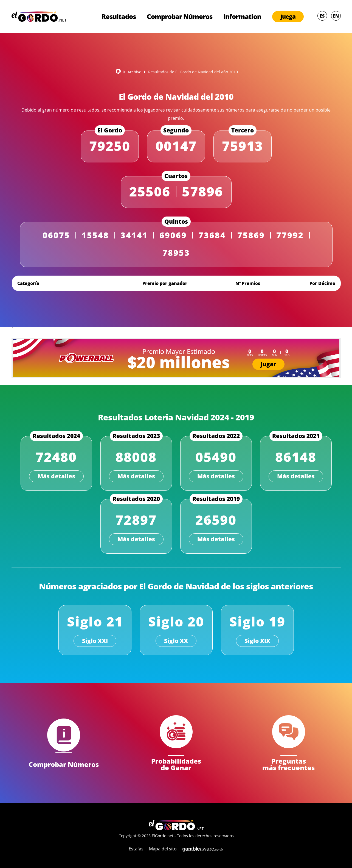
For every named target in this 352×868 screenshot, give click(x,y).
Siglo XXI (95, 641)
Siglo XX (176, 641)
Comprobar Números (180, 16)
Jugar (268, 364)
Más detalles (56, 476)
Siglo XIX (257, 641)
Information (242, 16)
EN (336, 16)
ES (322, 16)
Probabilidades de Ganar (176, 764)
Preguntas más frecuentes (288, 764)
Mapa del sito (163, 849)
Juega (288, 16)
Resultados (119, 16)
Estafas (136, 849)
